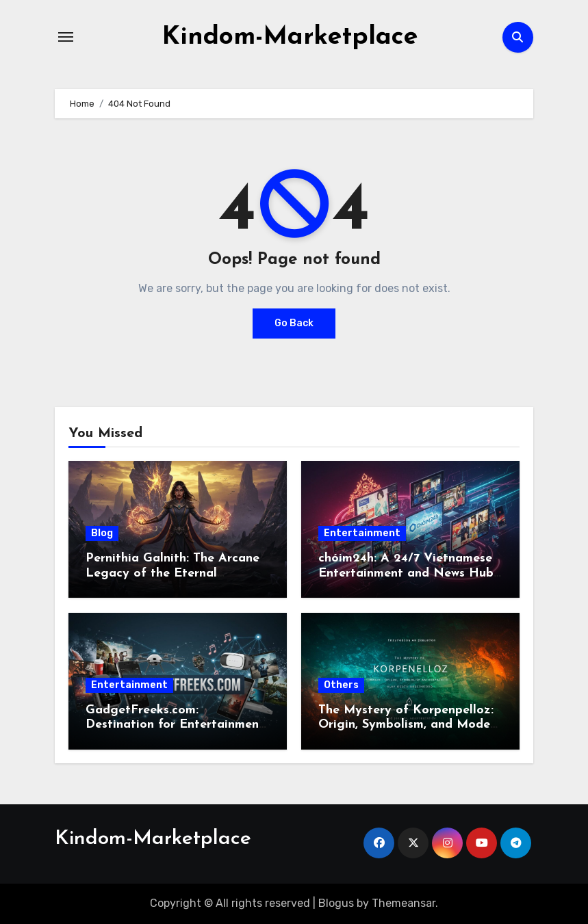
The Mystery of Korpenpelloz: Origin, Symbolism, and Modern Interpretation (410, 725)
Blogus (336, 903)
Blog (102, 533)
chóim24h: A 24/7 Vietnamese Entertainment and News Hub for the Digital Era (406, 573)
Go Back (294, 323)
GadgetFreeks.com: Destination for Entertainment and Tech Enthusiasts (175, 725)
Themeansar (404, 903)
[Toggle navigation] (66, 37)
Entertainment (362, 533)
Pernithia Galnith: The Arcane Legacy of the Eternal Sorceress (172, 573)
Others (341, 685)
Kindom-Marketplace (290, 37)
